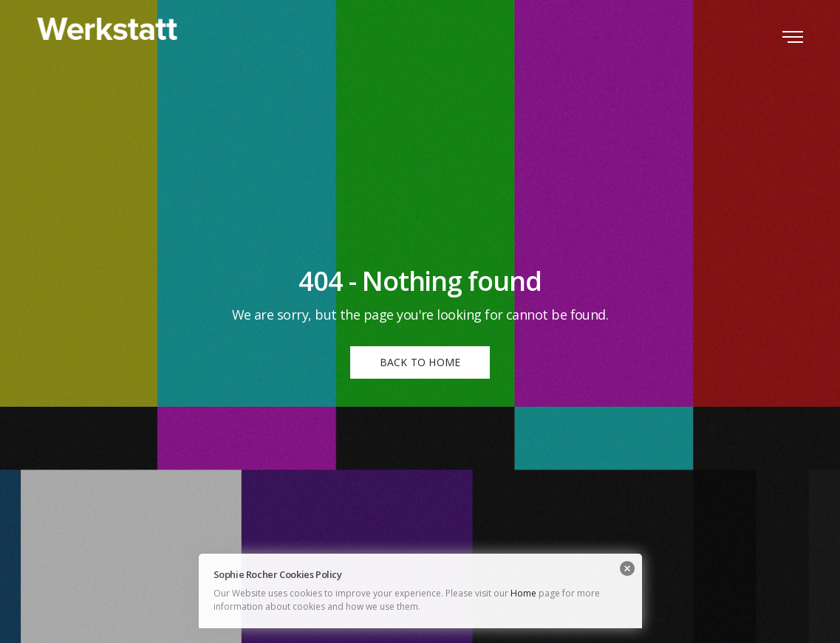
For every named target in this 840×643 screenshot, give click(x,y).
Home (523, 593)
